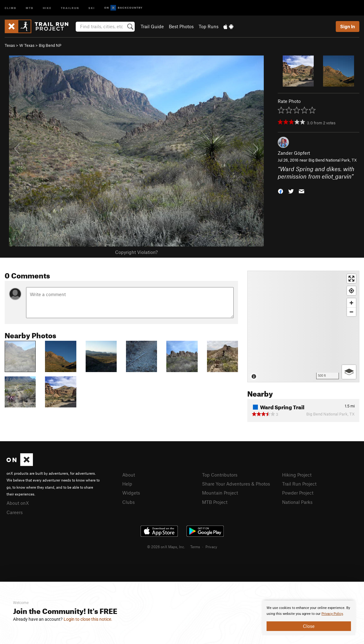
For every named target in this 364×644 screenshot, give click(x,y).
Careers (15, 512)
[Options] (349, 372)
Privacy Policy (332, 614)
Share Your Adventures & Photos (236, 484)
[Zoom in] (351, 303)
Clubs (128, 502)
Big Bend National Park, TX (333, 160)
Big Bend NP (50, 45)
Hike (47, 8)
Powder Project (298, 493)
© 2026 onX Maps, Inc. (166, 547)
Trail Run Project (299, 484)
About (129, 475)
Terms (195, 547)
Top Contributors (220, 475)
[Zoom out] (351, 312)
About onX (18, 503)
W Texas (27, 45)
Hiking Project (297, 475)
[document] (309, 618)
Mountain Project (220, 493)
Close (309, 626)
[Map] (303, 326)
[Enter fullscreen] (351, 279)
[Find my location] (351, 291)
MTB (30, 8)
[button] (281, 191)
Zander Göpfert (294, 153)
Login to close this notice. (88, 619)
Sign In (348, 26)
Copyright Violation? (136, 252)
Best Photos (181, 26)
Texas (10, 45)
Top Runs (209, 26)
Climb (11, 8)
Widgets (131, 493)
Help (127, 484)
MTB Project (215, 502)
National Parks (297, 502)
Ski (92, 8)
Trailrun (70, 8)
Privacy (211, 547)
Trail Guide (152, 26)
